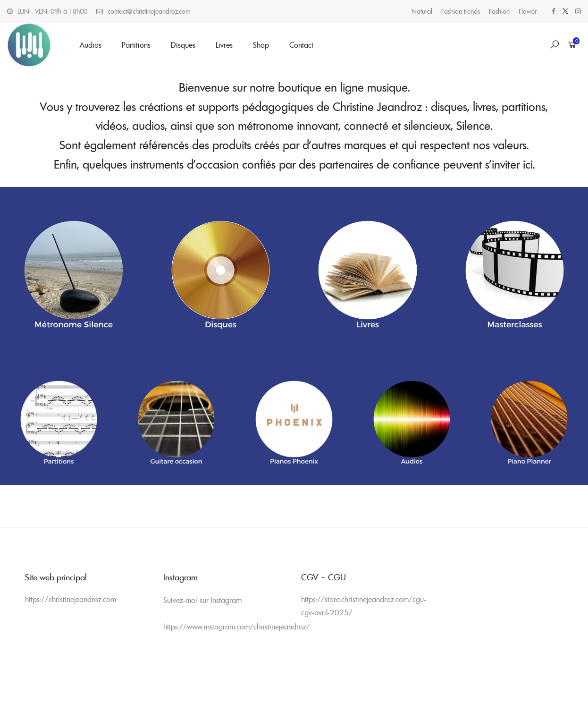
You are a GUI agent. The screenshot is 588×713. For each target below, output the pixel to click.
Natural (422, 11)
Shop (261, 45)
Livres (224, 45)
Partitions (136, 45)
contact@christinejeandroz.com (149, 11)
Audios (91, 45)
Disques (183, 45)
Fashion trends (461, 11)
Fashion (499, 11)
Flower (528, 11)
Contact (301, 45)
